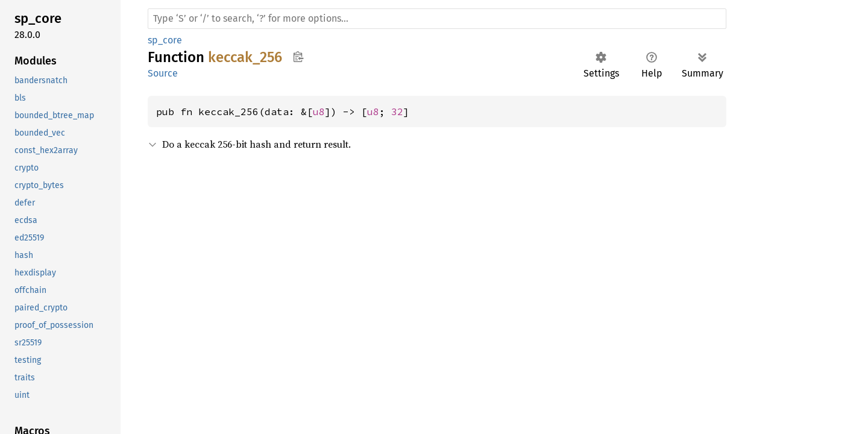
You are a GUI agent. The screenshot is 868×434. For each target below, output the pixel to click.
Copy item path (298, 57)
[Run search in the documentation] (437, 19)
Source (163, 73)
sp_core (165, 40)
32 (397, 112)
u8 (319, 112)
